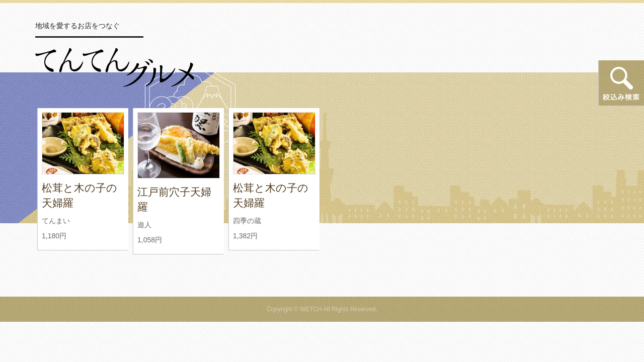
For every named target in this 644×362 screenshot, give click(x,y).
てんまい (56, 221)
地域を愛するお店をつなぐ (77, 26)
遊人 (144, 225)
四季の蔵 (247, 221)
